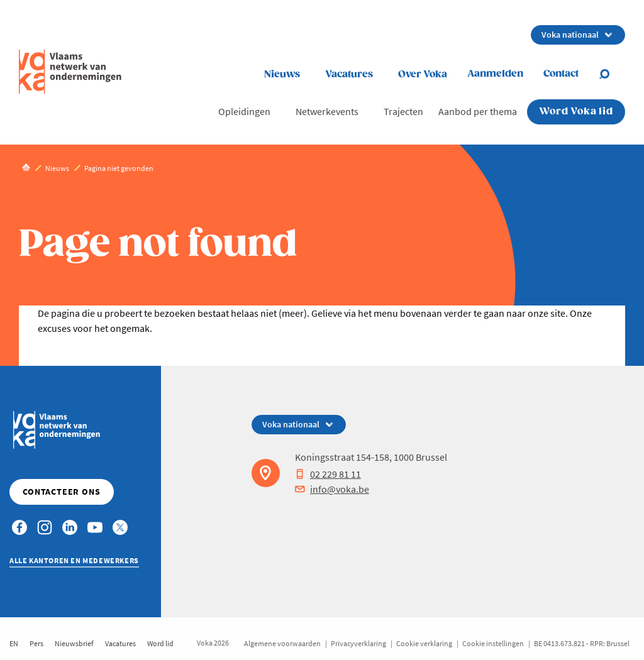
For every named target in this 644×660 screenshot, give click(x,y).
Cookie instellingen (493, 643)
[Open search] (612, 74)
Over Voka (423, 74)
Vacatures (349, 74)
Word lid (160, 643)
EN (14, 643)
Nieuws (282, 74)
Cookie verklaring (424, 643)
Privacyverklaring (358, 643)
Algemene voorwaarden (282, 643)
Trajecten (403, 111)
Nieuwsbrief (74, 643)
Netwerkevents (327, 111)
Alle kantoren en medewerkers (74, 560)
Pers (36, 643)
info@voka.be (332, 489)
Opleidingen (244, 111)
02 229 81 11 (328, 474)
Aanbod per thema (478, 111)
